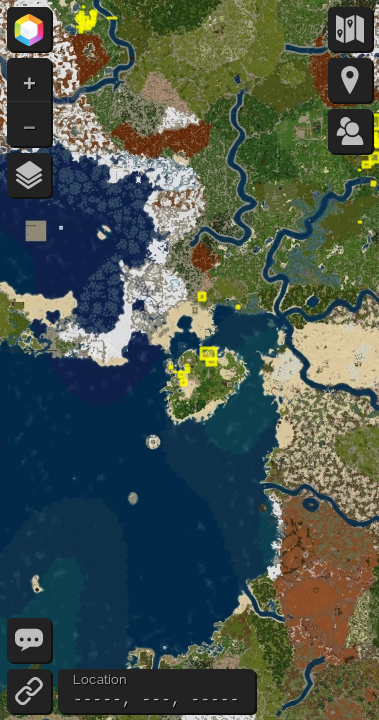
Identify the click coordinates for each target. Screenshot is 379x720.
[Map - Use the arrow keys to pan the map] (189, 360)
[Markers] (350, 80)
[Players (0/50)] (350, 131)
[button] (29, 80)
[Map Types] (350, 29)
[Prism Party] (29, 29)
